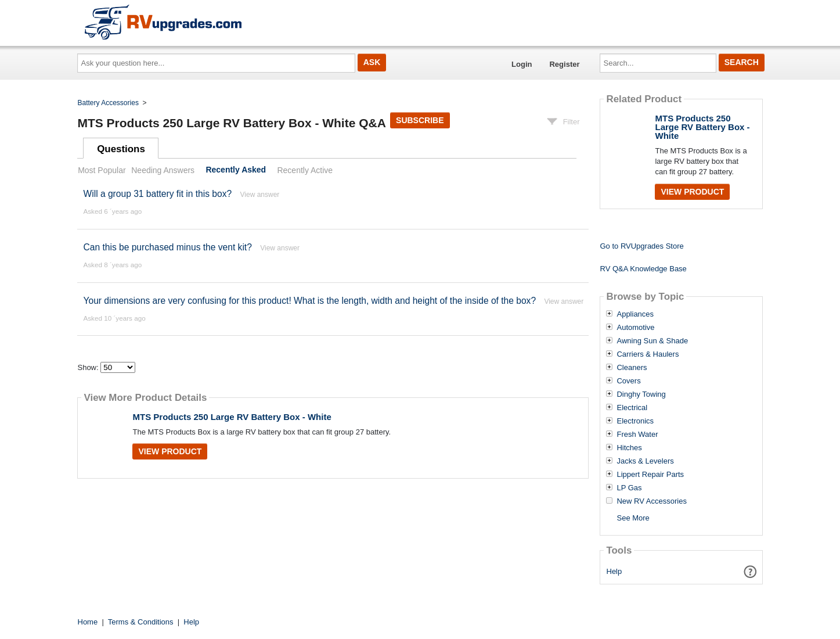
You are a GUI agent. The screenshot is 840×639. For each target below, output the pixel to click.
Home (88, 622)
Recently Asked (236, 170)
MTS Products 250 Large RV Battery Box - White (232, 417)
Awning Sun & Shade (652, 341)
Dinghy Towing (641, 394)
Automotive (635, 328)
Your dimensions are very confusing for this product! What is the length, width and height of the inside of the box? (309, 301)
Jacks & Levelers (645, 461)
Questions (121, 149)
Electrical (632, 408)
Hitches (629, 448)
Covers (628, 381)
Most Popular (102, 170)
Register (564, 64)
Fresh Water (637, 435)
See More (633, 518)
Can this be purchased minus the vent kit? (167, 247)
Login (522, 64)
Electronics (635, 421)
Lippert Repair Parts (650, 475)
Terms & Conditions (141, 622)
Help (614, 571)
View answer (260, 195)
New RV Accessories (651, 501)
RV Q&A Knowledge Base (643, 269)
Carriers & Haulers (648, 354)
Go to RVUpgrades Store (641, 246)
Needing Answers (163, 170)
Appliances (635, 314)
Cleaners (632, 368)
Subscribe (420, 120)
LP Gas (629, 488)
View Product (170, 451)
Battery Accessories (108, 103)
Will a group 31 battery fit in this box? (157, 194)
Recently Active (305, 170)
